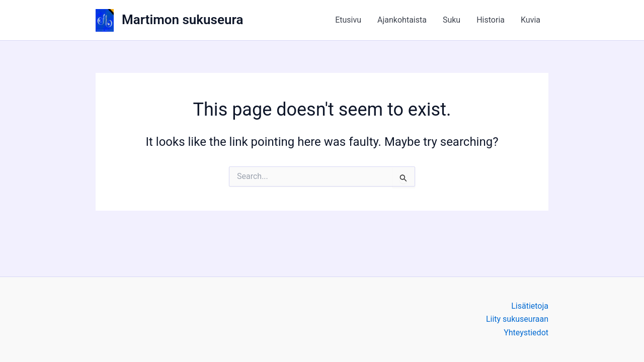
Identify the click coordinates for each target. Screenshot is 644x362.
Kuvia (531, 20)
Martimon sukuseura (182, 20)
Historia (491, 20)
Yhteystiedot (526, 333)
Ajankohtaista (402, 20)
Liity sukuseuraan (517, 319)
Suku (452, 20)
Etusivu (348, 20)
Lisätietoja (530, 306)
